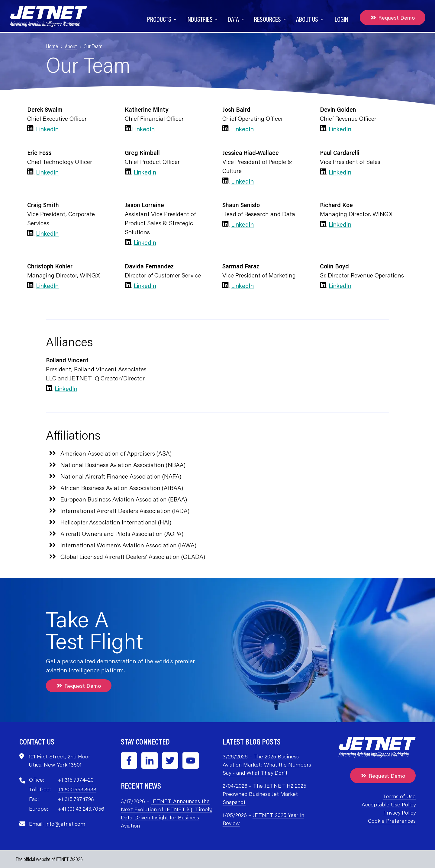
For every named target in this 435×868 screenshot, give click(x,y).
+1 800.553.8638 (77, 789)
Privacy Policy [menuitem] (400, 812)
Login (342, 19)
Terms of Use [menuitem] (399, 796)
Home (52, 46)
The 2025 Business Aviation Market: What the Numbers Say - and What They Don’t (267, 764)
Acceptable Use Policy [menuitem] (389, 804)
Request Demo (393, 18)
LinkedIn (47, 129)
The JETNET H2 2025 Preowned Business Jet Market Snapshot (264, 794)
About (71, 46)
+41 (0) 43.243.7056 (81, 809)
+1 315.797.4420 (76, 780)
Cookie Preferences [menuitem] (392, 821)
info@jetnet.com (65, 824)
